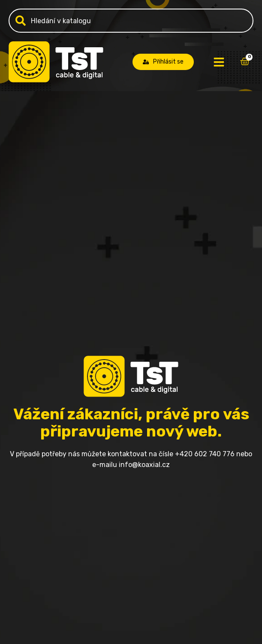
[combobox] (131, 21)
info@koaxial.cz (144, 465)
